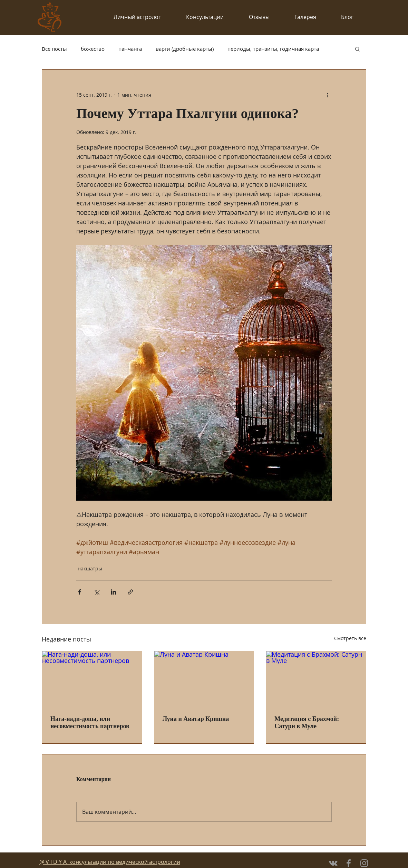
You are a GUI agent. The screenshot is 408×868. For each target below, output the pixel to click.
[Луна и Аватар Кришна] (204, 679)
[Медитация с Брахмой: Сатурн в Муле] (316, 679)
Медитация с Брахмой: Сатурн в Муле (307, 722)
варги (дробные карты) (185, 49)
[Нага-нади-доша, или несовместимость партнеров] (92, 679)
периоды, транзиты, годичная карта (273, 49)
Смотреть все (350, 638)
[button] (357, 49)
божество (93, 49)
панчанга (130, 49)
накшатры (90, 568)
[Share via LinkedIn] (113, 592)
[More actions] (328, 95)
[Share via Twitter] (96, 592)
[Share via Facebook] (80, 592)
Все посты (54, 49)
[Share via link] (130, 592)
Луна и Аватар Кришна (196, 719)
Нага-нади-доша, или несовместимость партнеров (90, 722)
